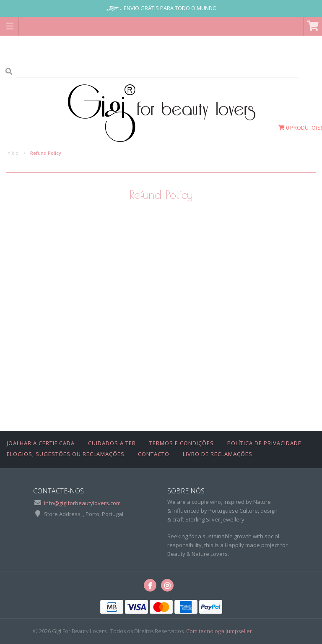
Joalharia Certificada (41, 443)
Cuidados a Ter (112, 443)
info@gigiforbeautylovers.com (82, 503)
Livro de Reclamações (218, 454)
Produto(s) (300, 128)
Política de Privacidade (264, 443)
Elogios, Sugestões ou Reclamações (66, 454)
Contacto (154, 454)
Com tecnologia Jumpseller (219, 631)
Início (12, 153)
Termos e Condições (182, 443)
